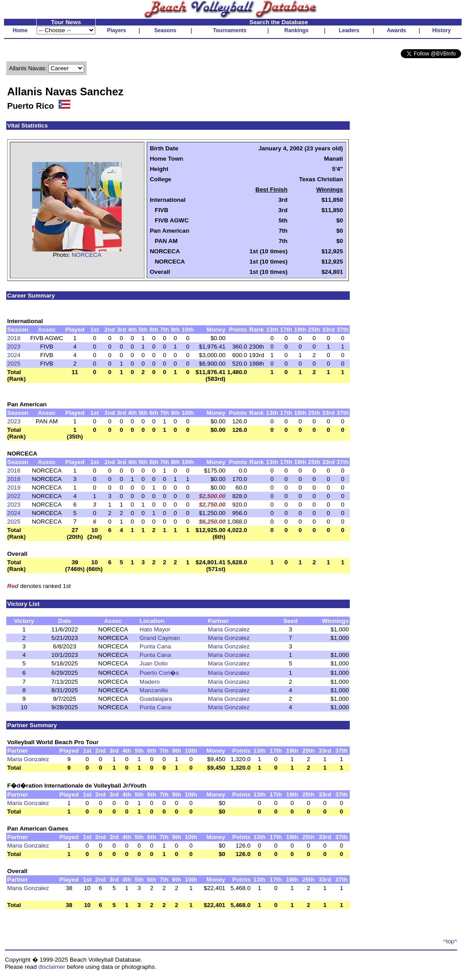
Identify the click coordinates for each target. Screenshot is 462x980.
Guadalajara (156, 699)
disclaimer (52, 967)
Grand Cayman (160, 638)
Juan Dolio (154, 663)
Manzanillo (154, 690)
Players (117, 30)
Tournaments (230, 30)
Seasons (165, 30)
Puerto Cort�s (159, 673)
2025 (14, 364)
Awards (396, 30)
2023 (14, 347)
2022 (14, 496)
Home (20, 30)
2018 (14, 338)
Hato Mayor (155, 629)
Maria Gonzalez (229, 629)
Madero (150, 682)
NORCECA (87, 255)
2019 (14, 488)
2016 (14, 471)
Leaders (349, 30)
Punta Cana (155, 646)
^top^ (450, 941)
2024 (14, 355)
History (442, 30)
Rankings (297, 30)
